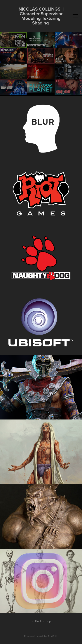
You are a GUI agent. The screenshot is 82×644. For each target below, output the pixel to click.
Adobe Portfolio (49, 636)
